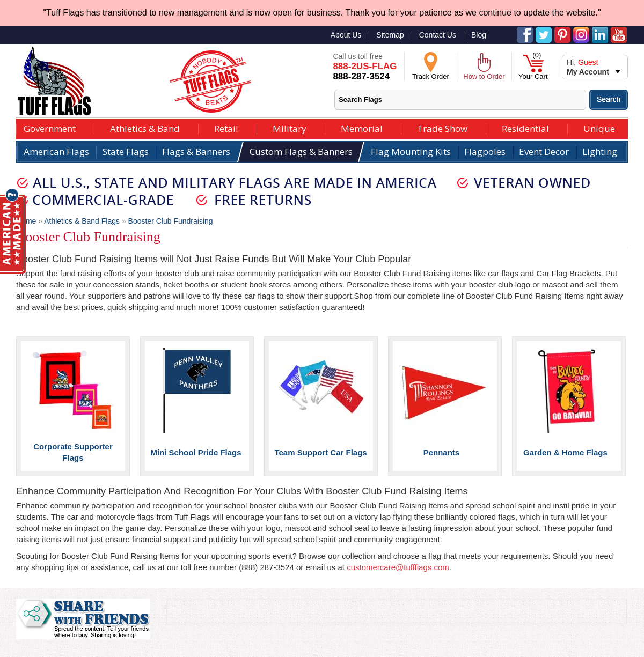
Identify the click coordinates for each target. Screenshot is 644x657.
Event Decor (544, 152)
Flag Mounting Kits (411, 152)
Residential (525, 127)
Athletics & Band (145, 127)
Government (50, 127)
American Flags (56, 152)
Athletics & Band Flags (82, 221)
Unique (599, 127)
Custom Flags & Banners (301, 152)
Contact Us (438, 35)
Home (26, 221)
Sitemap (390, 35)
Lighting (600, 152)
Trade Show (442, 127)
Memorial (362, 127)
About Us (346, 35)
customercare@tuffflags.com (398, 567)
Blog (479, 35)
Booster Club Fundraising (171, 221)
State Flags (126, 152)
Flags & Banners (196, 152)
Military (290, 127)
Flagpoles (485, 152)
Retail (226, 127)
